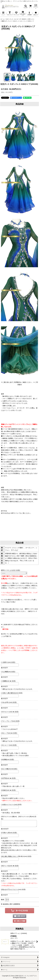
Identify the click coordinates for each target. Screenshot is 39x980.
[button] (25, 6)
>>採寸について (15, 513)
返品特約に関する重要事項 (11, 904)
